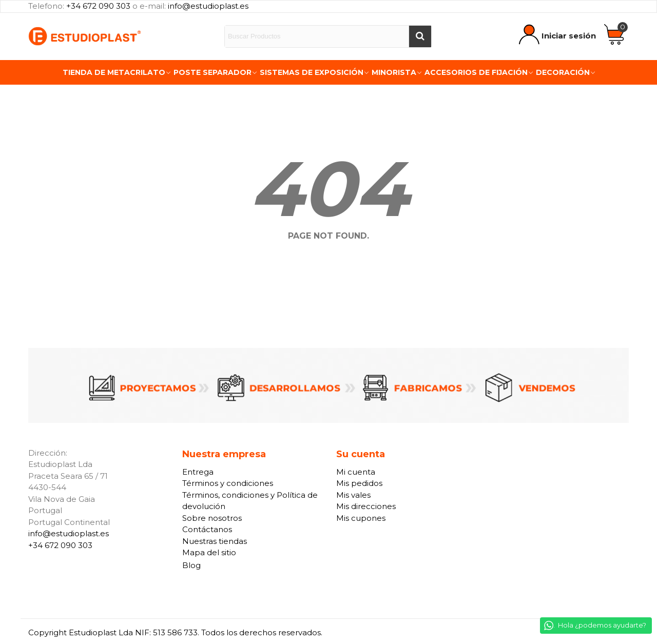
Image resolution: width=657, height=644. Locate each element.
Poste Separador (212, 72)
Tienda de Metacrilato (114, 72)
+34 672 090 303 (98, 6)
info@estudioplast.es (208, 6)
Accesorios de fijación (476, 72)
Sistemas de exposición (312, 72)
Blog (191, 565)
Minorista (394, 72)
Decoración (563, 72)
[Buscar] (420, 36)
